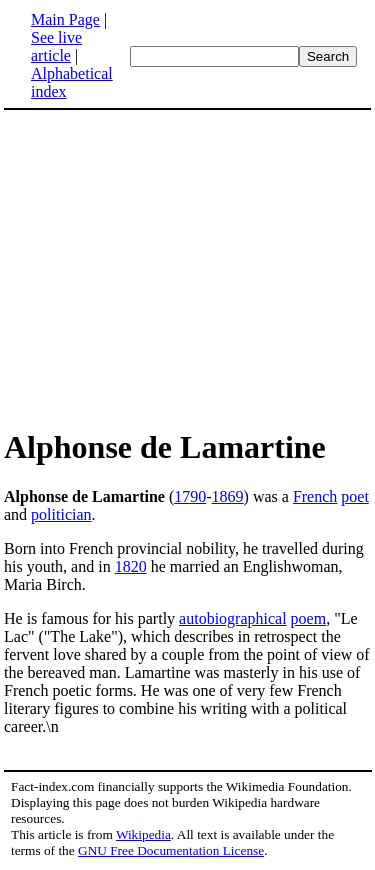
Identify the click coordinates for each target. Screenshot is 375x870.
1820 (131, 566)
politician (61, 514)
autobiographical (233, 618)
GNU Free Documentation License (171, 850)
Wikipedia (143, 834)
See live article (56, 46)
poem (309, 618)
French (315, 496)
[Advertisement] (188, 268)
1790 (190, 496)
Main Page (65, 19)
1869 (228, 496)
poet (355, 496)
